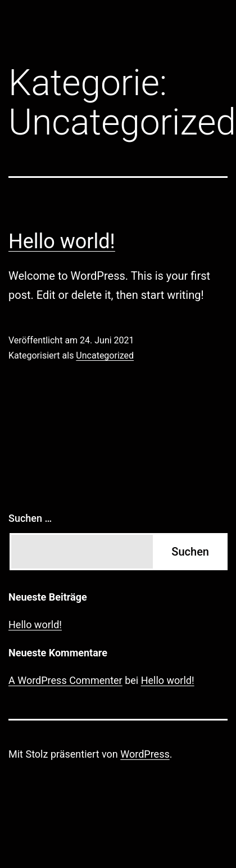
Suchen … (30, 518)
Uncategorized (105, 355)
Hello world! (62, 241)
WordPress (145, 754)
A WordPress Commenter (65, 680)
